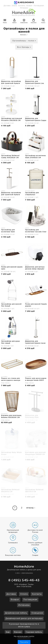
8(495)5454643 (26, 3)
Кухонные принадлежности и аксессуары (24, 625)
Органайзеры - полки (24, 41)
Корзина (34, 23)
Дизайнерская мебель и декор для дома (24, 567)
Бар (8, 632)
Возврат (29, 6)
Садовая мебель (34, 632)
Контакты (22, 6)
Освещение (37, 613)
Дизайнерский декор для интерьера (24, 619)
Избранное (24, 23)
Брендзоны (24, 638)
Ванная (18, 632)
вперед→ (31, 508)
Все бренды (24, 47)
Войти (14, 23)
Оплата (14, 6)
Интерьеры (24, 605)
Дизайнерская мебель (16, 613)
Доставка (7, 6)
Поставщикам (39, 6)
